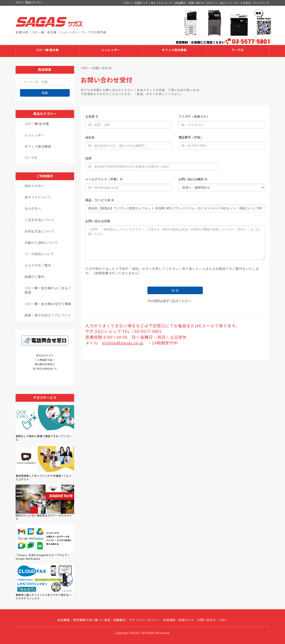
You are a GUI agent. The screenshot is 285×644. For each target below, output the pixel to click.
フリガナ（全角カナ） (194, 116)
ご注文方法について (40, 220)
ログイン (212, 3)
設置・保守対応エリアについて (48, 315)
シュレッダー (111, 50)
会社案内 (180, 3)
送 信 (175, 290)
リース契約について (39, 254)
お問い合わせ (196, 3)
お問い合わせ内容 (98, 221)
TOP (84, 68)
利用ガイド (141, 3)
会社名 (90, 137)
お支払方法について (40, 231)
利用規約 (169, 620)
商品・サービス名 (100, 200)
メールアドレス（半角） (104, 179)
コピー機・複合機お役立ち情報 (48, 304)
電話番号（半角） (191, 137)
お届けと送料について (41, 243)
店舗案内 (120, 620)
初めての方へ (35, 186)
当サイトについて (161, 3)
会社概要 (64, 620)
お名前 (92, 116)
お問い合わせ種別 (193, 179)
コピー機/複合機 (48, 50)
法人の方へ (33, 209)
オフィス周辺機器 (174, 50)
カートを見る (243, 3)
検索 (45, 93)
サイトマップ (261, 3)
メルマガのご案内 (38, 265)
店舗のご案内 (35, 277)
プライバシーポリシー (145, 620)
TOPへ (128, 3)
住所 (88, 158)
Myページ (226, 3)
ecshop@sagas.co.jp (123, 343)
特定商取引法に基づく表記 (92, 620)
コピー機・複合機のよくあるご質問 (48, 290)
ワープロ (238, 50)
